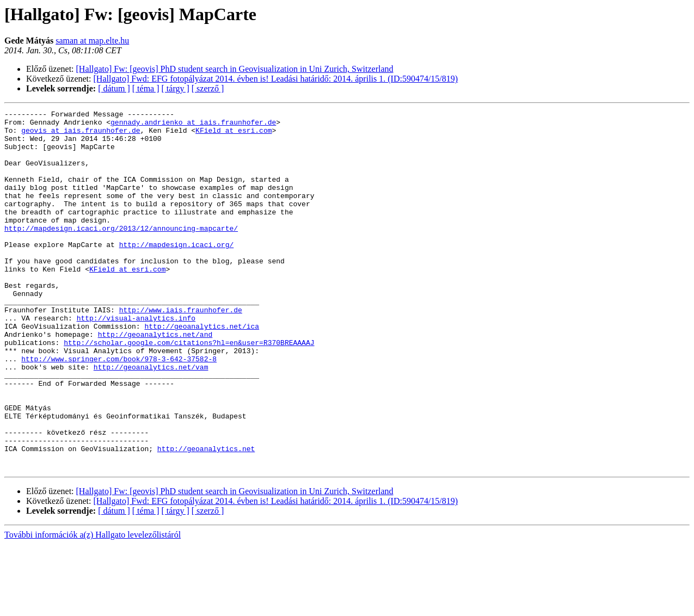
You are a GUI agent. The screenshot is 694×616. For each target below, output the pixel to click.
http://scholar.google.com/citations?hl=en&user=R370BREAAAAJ (189, 390)
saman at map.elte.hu (92, 41)
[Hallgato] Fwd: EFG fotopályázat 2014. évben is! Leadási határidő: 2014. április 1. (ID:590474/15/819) (276, 79)
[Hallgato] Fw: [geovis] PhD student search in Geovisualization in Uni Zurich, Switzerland (235, 69)
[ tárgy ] (176, 88)
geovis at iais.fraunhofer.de (81, 135)
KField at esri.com (234, 135)
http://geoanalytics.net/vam (151, 419)
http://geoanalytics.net (206, 517)
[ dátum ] (114, 88)
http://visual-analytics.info (136, 360)
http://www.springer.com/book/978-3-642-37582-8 (119, 409)
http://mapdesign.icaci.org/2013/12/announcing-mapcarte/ (121, 252)
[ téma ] (146, 88)
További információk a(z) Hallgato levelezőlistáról (93, 606)
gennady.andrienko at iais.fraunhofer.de (193, 125)
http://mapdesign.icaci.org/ (177, 272)
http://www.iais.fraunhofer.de (181, 350)
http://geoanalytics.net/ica (202, 370)
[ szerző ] (208, 88)
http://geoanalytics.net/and (155, 380)
